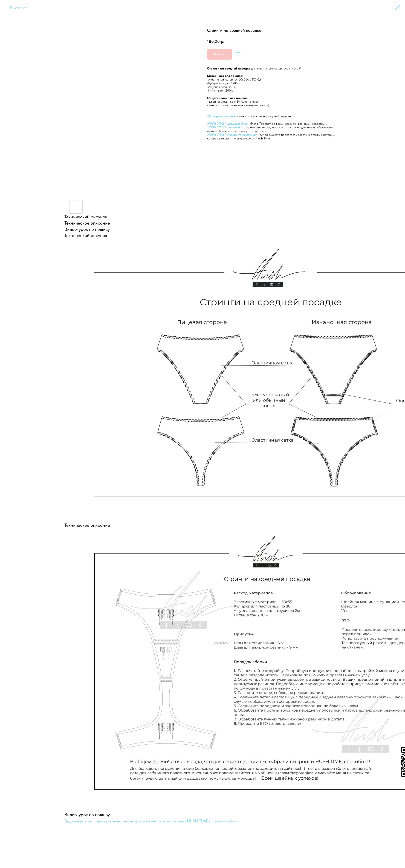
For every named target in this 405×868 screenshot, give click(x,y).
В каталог (19, 8)
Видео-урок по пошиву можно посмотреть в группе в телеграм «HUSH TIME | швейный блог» (152, 821)
